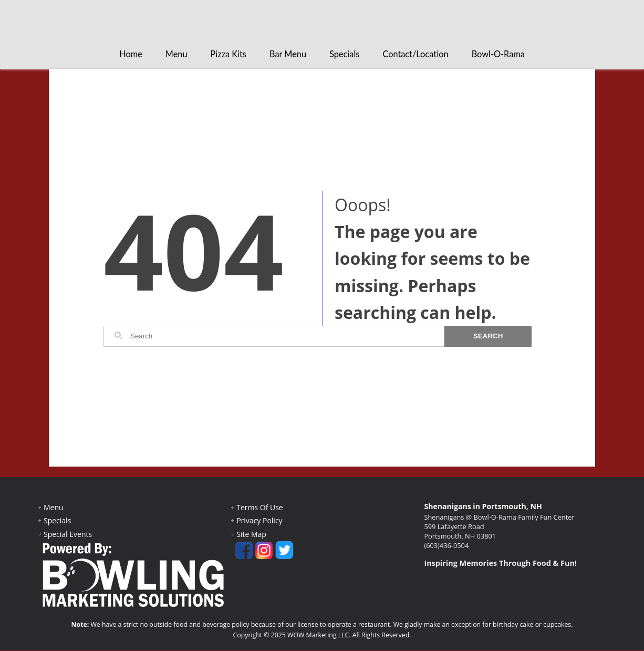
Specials (344, 54)
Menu (176, 54)
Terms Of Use (260, 508)
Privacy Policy (259, 521)
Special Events (68, 535)
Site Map (251, 535)
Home (131, 54)
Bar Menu (288, 54)
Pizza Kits (228, 54)
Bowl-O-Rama (498, 54)
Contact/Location (415, 54)
